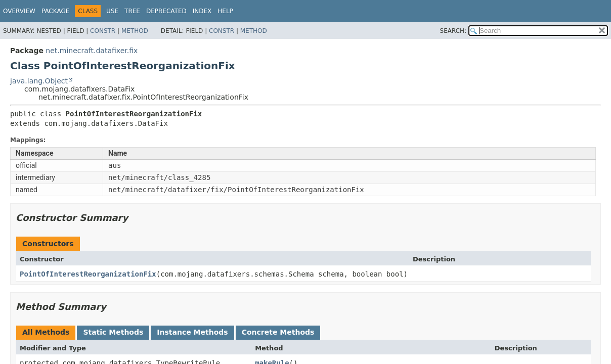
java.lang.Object (39, 81)
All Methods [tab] (46, 332)
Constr (103, 31)
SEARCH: (453, 31)
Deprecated (166, 11)
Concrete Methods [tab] (278, 332)
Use (112, 11)
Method (135, 31)
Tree (132, 11)
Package (55, 11)
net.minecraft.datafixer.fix (92, 51)
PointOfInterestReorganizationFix (88, 274)
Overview (19, 11)
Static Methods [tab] (113, 332)
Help (225, 11)
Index (202, 11)
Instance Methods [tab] (192, 332)
